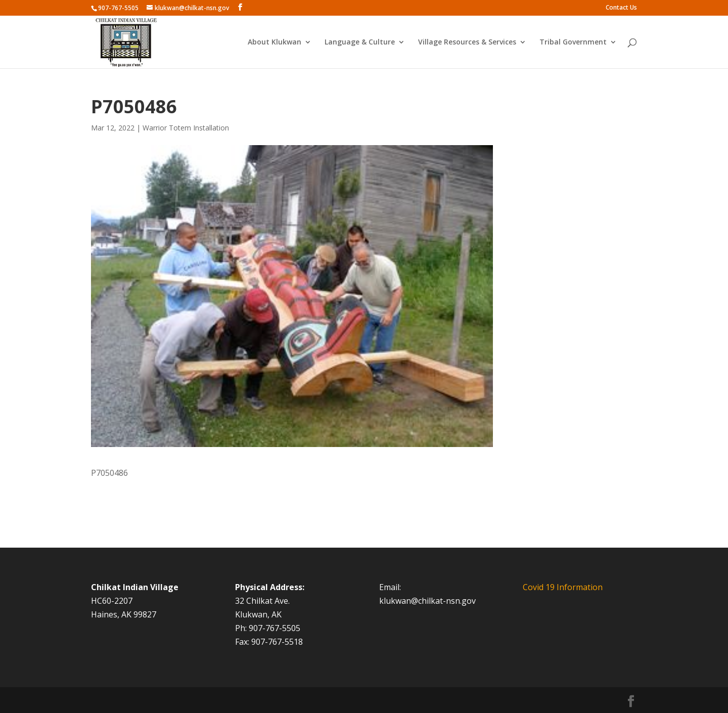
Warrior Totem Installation (186, 128)
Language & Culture (360, 42)
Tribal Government (573, 42)
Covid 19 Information (563, 587)
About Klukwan (275, 42)
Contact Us (621, 8)
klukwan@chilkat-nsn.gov (427, 601)
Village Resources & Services (467, 42)
